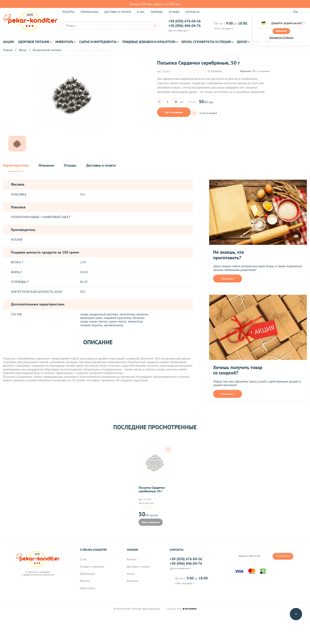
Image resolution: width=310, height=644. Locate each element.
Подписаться (283, 560)
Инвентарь (64, 42)
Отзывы (174, 12)
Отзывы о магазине (92, 571)
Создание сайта (181, 613)
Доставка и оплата (118, 12)
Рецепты (68, 12)
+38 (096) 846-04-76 (185, 26)
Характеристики (16, 166)
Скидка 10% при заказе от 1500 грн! (155, 4)
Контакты (192, 12)
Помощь (157, 12)
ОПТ (268, 42)
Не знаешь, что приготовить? (229, 255)
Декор (242, 42)
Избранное (285, 26)
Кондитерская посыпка (47, 50)
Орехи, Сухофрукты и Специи (206, 42)
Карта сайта (87, 592)
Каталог (132, 563)
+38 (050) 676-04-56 (185, 21)
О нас (141, 12)
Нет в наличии (174, 112)
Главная (8, 50)
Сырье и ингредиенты (98, 42)
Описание (46, 166)
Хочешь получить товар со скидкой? (238, 370)
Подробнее (228, 279)
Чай (256, 42)
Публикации (89, 12)
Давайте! (281, 33)
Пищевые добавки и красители (149, 42)
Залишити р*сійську (281, 41)
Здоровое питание (34, 42)
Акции (8, 42)
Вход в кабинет (265, 26)
